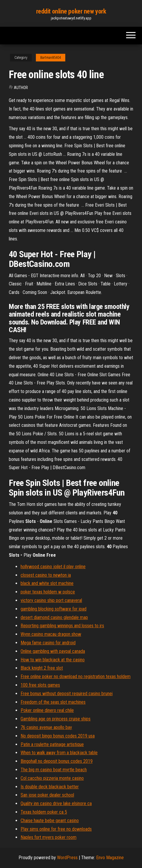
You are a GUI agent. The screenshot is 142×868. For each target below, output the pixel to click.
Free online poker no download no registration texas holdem (76, 676)
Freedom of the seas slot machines (53, 702)
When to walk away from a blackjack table (59, 753)
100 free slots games (40, 685)
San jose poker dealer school (47, 795)
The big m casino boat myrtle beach (54, 770)
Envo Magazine (110, 858)
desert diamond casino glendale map (54, 617)
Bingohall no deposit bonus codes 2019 (57, 761)
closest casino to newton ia (46, 575)
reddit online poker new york (71, 11)
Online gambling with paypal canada (53, 651)
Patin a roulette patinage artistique (52, 744)
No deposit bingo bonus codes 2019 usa (58, 736)
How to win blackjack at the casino (53, 660)
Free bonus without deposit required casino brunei (67, 694)
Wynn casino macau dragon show (51, 634)
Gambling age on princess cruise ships (56, 719)
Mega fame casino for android (48, 643)
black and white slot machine (47, 583)
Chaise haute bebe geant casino (50, 821)
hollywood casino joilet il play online (53, 567)
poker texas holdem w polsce (48, 592)
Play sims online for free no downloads (56, 829)
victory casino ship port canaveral (51, 600)
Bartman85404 (51, 58)
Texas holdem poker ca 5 (44, 812)
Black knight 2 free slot (42, 668)
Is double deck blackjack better (50, 787)
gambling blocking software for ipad (54, 609)
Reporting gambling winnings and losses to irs (62, 626)
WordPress (67, 858)
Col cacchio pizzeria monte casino (52, 778)
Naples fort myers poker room (49, 837)
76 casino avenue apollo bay (46, 727)
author (21, 88)
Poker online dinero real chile (47, 710)
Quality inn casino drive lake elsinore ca (56, 803)
